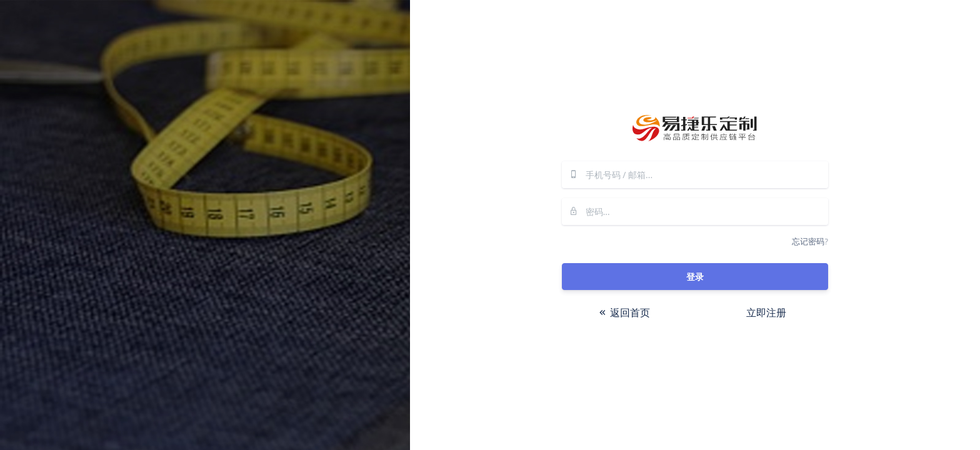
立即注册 (766, 312)
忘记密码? (810, 241)
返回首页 (624, 312)
